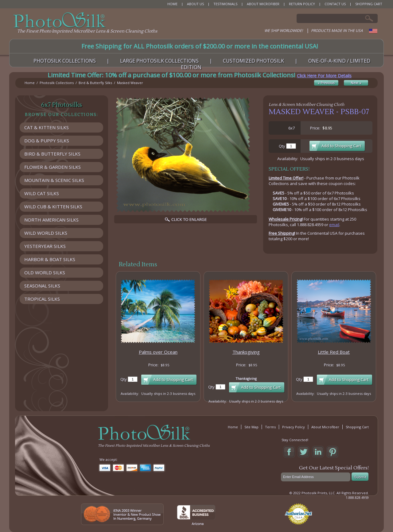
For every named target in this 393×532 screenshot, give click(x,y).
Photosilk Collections (57, 83)
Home (30, 83)
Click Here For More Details (324, 76)
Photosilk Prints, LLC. (319, 493)
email (334, 225)
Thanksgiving (246, 352)
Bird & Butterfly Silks (95, 83)
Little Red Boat (334, 352)
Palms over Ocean (158, 352)
